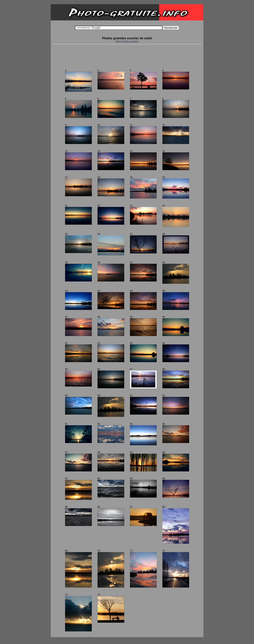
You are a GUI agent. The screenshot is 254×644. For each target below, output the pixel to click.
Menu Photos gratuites (127, 41)
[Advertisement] (127, 57)
